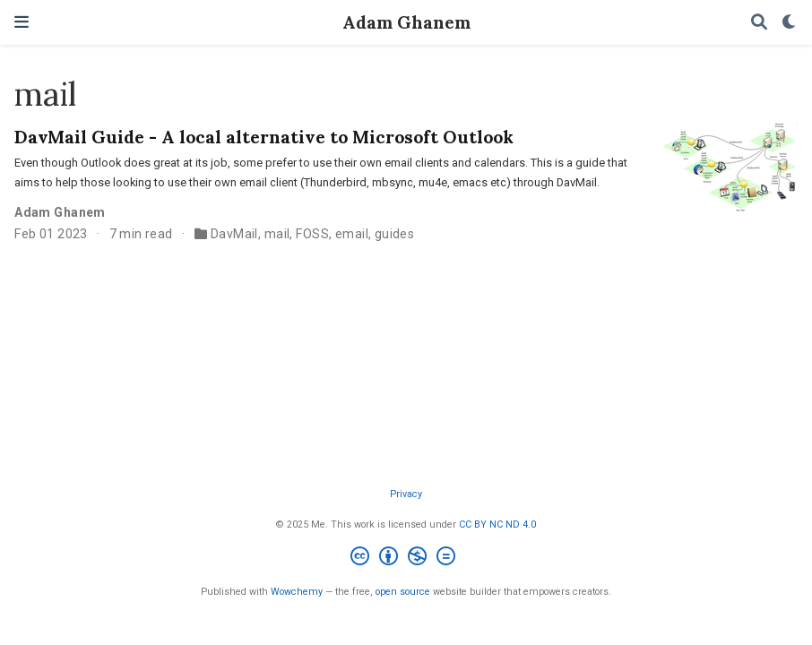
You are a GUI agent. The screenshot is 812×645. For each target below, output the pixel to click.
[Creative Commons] (406, 559)
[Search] (759, 23)
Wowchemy (297, 592)
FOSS (312, 234)
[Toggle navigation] (22, 22)
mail (277, 234)
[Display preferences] (790, 23)
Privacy (406, 494)
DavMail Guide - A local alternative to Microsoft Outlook (264, 137)
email (352, 234)
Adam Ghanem (406, 22)
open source (403, 592)
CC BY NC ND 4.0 (497, 525)
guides (395, 234)
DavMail (234, 234)
